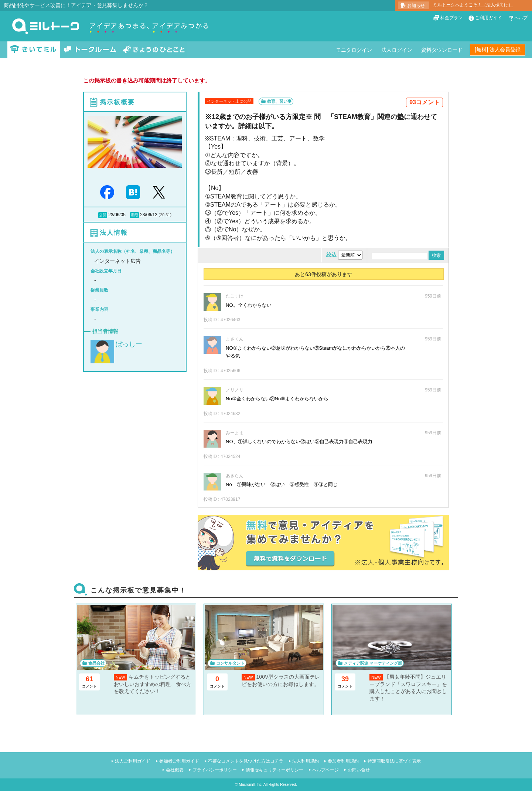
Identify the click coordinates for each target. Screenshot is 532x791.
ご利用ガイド (488, 18)
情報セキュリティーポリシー (274, 770)
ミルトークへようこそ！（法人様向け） (473, 5)
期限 (134, 215)
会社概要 (175, 770)
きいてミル (34, 50)
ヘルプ (521, 18)
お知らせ (416, 6)
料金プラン (451, 18)
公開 (103, 215)
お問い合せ (359, 770)
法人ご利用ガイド (133, 761)
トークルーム (90, 50)
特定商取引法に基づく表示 (394, 761)
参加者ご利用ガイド (179, 761)
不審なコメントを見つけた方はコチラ (246, 761)
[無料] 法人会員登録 (498, 50)
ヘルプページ (325, 770)
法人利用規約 (306, 761)
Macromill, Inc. (250, 785)
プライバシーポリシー (215, 770)
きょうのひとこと (154, 50)
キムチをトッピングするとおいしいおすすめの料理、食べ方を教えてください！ (153, 684)
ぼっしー (129, 344)
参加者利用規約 (343, 761)
